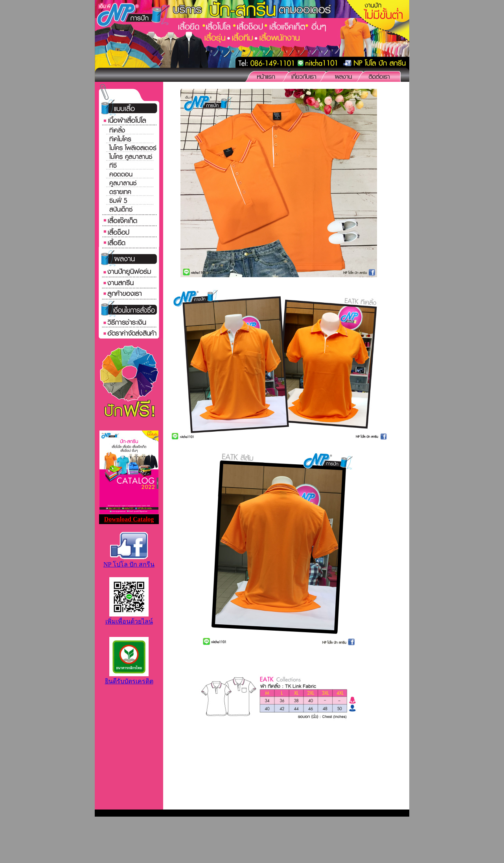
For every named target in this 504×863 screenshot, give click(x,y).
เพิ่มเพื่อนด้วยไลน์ (129, 618)
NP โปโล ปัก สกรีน (129, 561)
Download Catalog (129, 519)
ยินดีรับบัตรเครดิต (129, 678)
